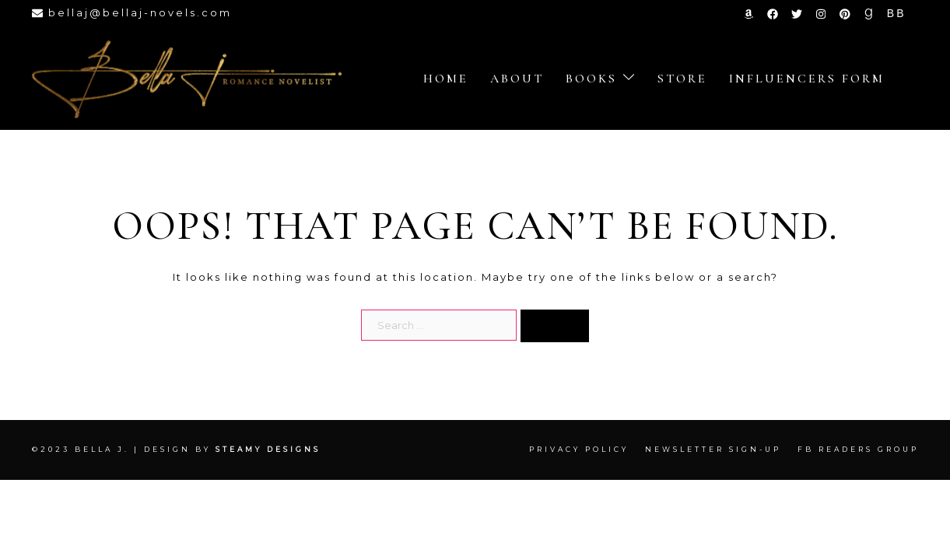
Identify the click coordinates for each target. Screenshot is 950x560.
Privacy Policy (579, 449)
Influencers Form (807, 79)
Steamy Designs (270, 449)
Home (446, 79)
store (682, 79)
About (517, 79)
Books (591, 79)
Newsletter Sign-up (713, 449)
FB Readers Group (858, 449)
